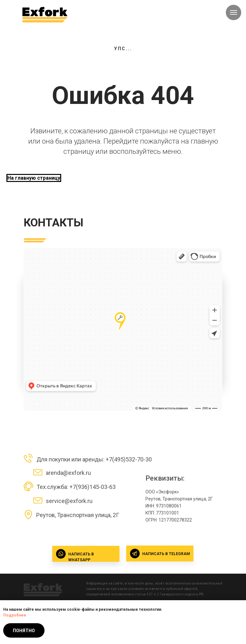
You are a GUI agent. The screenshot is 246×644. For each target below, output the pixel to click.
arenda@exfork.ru (68, 473)
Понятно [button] (24, 631)
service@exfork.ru (69, 501)
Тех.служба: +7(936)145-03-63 (76, 487)
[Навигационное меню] (234, 12)
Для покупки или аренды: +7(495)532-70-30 (94, 459)
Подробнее (15, 615)
